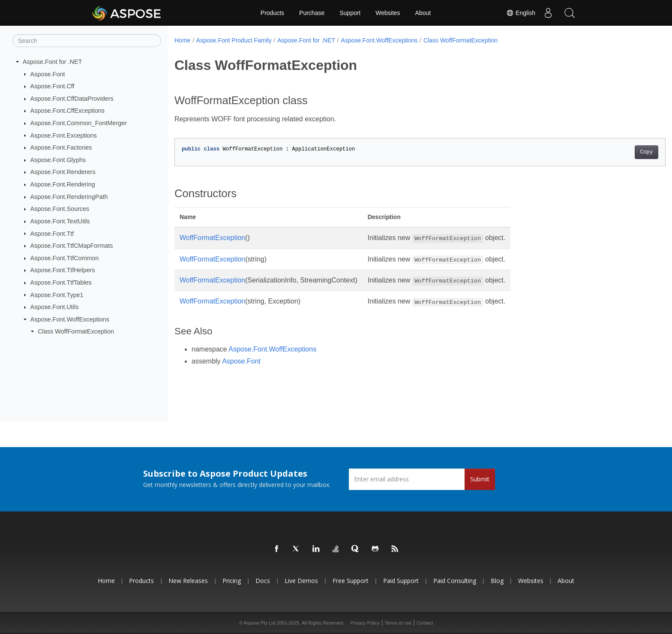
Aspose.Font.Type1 (57, 294)
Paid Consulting (455, 581)
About (423, 13)
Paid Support (401, 581)
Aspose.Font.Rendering (63, 184)
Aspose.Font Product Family (234, 40)
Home (182, 40)
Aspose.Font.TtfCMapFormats (72, 246)
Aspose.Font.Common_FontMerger (79, 123)
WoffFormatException (212, 238)
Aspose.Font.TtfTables (61, 282)
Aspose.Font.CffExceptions (67, 111)
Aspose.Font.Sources (60, 209)
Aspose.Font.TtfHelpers (63, 270)
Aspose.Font (48, 74)
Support (350, 13)
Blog (497, 581)
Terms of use (398, 623)
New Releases (188, 581)
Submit (480, 479)
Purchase (312, 13)
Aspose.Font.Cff (52, 86)
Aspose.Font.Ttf (52, 233)
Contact (425, 623)
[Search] (87, 41)
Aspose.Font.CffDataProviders (72, 99)
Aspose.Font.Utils (55, 307)
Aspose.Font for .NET (52, 62)
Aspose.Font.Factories (61, 147)
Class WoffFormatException (76, 331)
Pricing (232, 581)
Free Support (351, 581)
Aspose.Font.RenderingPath (69, 197)
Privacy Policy (365, 623)
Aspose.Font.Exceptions (64, 135)
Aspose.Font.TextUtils (60, 221)
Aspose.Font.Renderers (63, 172)
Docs (263, 581)
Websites (388, 13)
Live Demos (301, 581)
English (521, 13)
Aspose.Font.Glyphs (58, 160)
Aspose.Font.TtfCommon (65, 258)
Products (272, 13)
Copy (613, 152)
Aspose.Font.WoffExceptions (70, 319)
